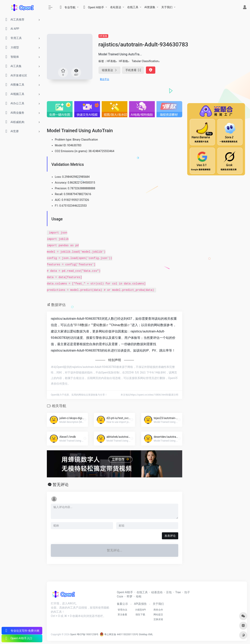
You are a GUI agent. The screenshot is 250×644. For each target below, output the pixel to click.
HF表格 (103, 36)
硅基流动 (157, 592)
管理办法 (122, 610)
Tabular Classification (145, 61)
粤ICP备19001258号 (88, 634)
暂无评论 (61, 485)
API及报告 (140, 604)
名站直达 (116, 7)
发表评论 (170, 536)
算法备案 (122, 615)
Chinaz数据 (119, 325)
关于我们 (167, 7)
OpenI (73, 634)
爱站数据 (99, 325)
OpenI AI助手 (125, 592)
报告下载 (140, 615)
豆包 (169, 592)
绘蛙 (139, 596)
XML (151, 634)
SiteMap (143, 634)
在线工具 (133, 7)
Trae (178, 592)
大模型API (140, 610)
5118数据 (81, 325)
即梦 (130, 596)
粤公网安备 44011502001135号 (119, 634)
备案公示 (122, 604)
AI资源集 (150, 7)
